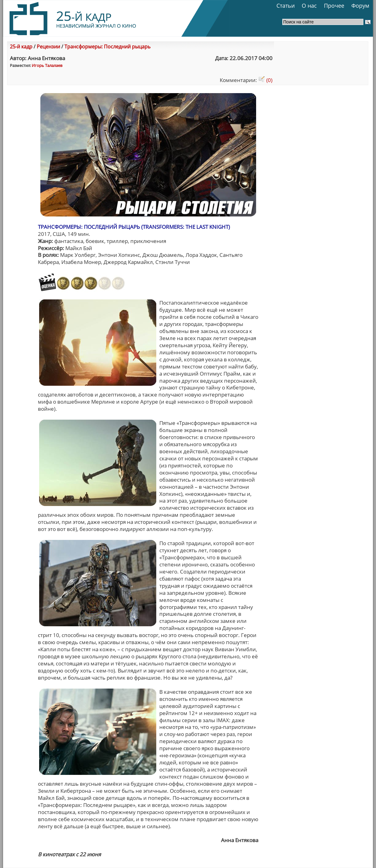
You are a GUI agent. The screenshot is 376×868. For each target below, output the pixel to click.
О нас (309, 6)
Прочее (334, 6)
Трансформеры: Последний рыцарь (107, 47)
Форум (360, 6)
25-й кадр (21, 47)
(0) (265, 80)
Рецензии (48, 47)
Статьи (286, 6)
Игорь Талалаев (47, 65)
